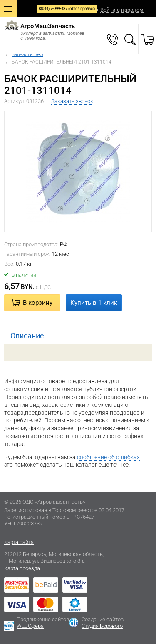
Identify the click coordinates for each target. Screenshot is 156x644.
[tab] (78, 336)
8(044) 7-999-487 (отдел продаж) (67, 9)
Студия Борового (102, 626)
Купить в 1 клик (94, 303)
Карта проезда (22, 568)
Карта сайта (19, 542)
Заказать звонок (72, 101)
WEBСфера (30, 626)
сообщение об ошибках (108, 457)
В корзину (38, 303)
